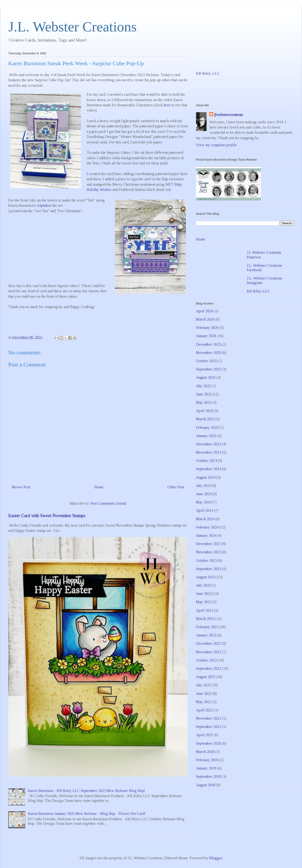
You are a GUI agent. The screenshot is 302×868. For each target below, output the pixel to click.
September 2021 (208, 727)
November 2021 (208, 718)
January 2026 (206, 336)
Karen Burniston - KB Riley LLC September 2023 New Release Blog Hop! (87, 791)
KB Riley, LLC (208, 73)
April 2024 (204, 510)
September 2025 (208, 369)
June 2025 (204, 394)
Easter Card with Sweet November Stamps (47, 516)
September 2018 (208, 776)
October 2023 (206, 561)
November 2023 (208, 552)
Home (99, 487)
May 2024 (204, 502)
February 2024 (207, 527)
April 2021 (204, 735)
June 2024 (204, 494)
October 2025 (206, 361)
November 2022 (208, 652)
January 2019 (206, 768)
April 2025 (204, 411)
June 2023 (204, 594)
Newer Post (21, 487)
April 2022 (204, 710)
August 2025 (206, 377)
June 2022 (204, 694)
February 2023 (207, 627)
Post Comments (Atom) (108, 503)
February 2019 (207, 760)
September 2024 (208, 469)
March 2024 (205, 519)
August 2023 (206, 577)
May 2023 (204, 602)
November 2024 (208, 452)
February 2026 (207, 328)
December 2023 (208, 544)
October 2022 (206, 660)
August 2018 (206, 785)
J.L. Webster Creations (72, 27)
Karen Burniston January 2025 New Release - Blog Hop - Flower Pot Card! (87, 814)
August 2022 (206, 677)
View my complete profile (216, 145)
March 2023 (205, 619)
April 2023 (204, 610)
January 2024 (206, 535)
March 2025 (205, 419)
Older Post (176, 487)
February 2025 (207, 428)
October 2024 (206, 461)
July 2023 (203, 585)
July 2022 (203, 685)
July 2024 (203, 486)
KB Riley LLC (258, 291)
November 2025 (208, 353)
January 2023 (206, 635)
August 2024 (206, 477)
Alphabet (44, 205)
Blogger (216, 858)
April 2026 (204, 311)
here (167, 105)
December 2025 (208, 344)
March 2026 (205, 319)
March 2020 (205, 752)
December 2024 (208, 444)
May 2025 (204, 402)
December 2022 (208, 643)
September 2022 (208, 668)
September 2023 (208, 569)
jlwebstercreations (229, 115)
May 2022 (204, 702)
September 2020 (208, 743)
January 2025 (206, 436)
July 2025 (203, 386)
